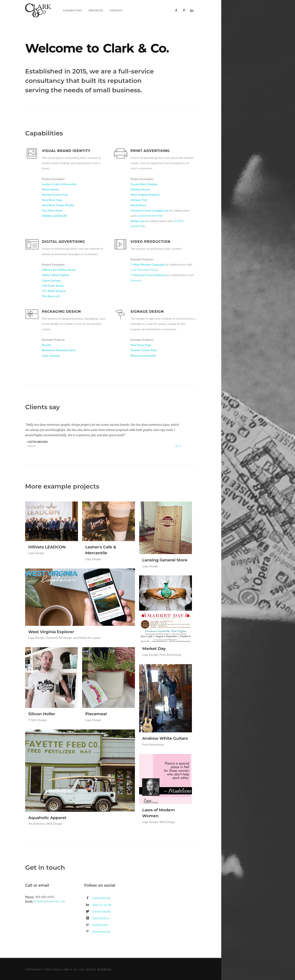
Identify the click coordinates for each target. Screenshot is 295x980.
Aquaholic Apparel (47, 818)
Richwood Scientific (143, 356)
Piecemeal (96, 714)
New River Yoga (52, 200)
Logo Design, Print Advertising (162, 655)
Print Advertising (153, 744)
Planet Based (50, 189)
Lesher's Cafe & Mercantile (59, 184)
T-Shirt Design (37, 720)
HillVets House (140, 189)
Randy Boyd (138, 205)
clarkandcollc (102, 898)
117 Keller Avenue (54, 291)
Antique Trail (139, 200)
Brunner (136, 280)
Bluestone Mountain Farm (59, 350)
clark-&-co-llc (102, 905)
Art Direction (37, 824)
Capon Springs (51, 280)
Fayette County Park (55, 195)
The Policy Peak (52, 210)
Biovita (47, 345)
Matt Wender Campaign (148, 264)
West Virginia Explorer (145, 195)
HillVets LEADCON (54, 216)
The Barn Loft (51, 296)
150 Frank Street (53, 286)
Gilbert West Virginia (56, 275)
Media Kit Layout (90, 638)
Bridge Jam (138, 221)
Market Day (154, 649)
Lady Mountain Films (144, 270)
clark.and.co (101, 918)
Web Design (54, 824)
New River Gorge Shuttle (58, 205)
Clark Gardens (51, 356)
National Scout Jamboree (149, 275)
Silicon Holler (42, 714)
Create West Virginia (144, 184)
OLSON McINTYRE (149, 216)
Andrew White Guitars (165, 738)
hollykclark (100, 925)
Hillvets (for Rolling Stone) (59, 270)
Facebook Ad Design (59, 638)
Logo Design (36, 553)
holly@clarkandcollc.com (49, 901)
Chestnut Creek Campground (150, 210)
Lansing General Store (165, 560)
